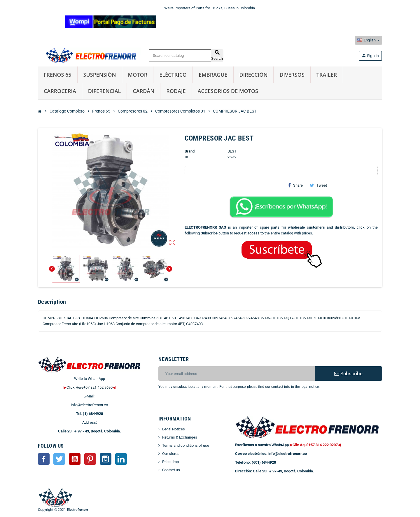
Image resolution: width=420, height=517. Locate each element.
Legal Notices (174, 429)
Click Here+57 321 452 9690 (90, 387)
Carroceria (60, 91)
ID (186, 157)
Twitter (59, 459)
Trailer (327, 75)
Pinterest (90, 459)
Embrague (213, 75)
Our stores (171, 454)
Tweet (318, 185)
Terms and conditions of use (186, 445)
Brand (190, 151)
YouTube (75, 459)
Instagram (106, 459)
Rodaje (176, 91)
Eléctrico (173, 75)
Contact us (171, 470)
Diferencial (105, 91)
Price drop (170, 462)
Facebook (44, 459)
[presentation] (206, 404)
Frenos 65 (58, 75)
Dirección (254, 75)
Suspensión (100, 75)
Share (295, 185)
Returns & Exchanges (180, 437)
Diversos (292, 75)
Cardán (143, 91)
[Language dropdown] (369, 40)
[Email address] (237, 374)
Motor (138, 75)
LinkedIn (121, 459)
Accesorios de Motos (228, 91)
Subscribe (348, 374)
